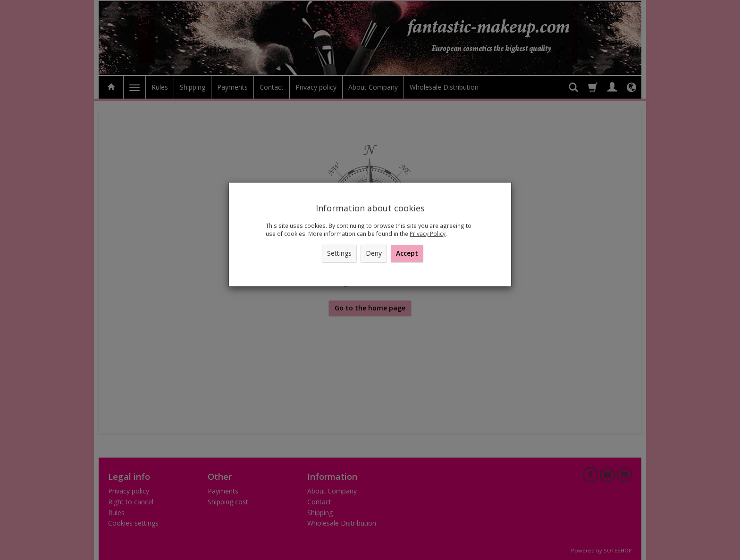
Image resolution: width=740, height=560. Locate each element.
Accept (407, 253)
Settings (339, 253)
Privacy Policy (428, 234)
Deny (374, 253)
